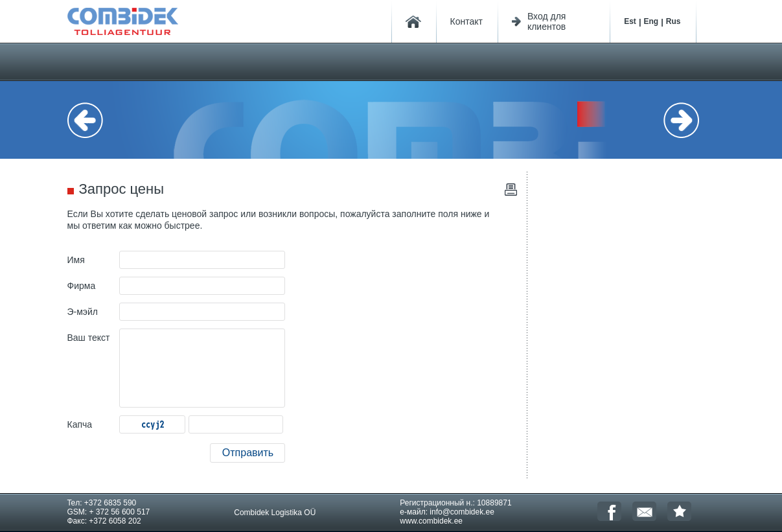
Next (689, 120)
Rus (673, 21)
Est (630, 21)
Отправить (248, 453)
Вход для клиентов (546, 21)
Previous (93, 120)
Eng (651, 21)
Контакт (466, 21)
